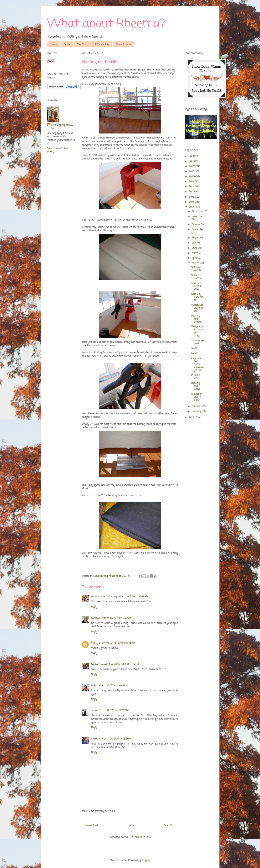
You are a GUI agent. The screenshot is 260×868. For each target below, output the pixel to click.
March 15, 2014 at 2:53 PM (124, 664)
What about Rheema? (106, 24)
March (196, 263)
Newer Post (91, 826)
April (195, 258)
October (196, 225)
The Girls (82, 44)
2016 (192, 197)
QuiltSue (96, 618)
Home (54, 44)
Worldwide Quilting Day (197, 308)
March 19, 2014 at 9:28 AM (114, 711)
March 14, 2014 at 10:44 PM (133, 597)
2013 (192, 418)
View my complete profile (58, 150)
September (198, 230)
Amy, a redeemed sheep (104, 597)
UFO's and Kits (101, 44)
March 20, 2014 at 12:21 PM (117, 739)
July (194, 243)
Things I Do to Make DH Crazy (197, 331)
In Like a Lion (196, 377)
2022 (192, 167)
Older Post (170, 826)
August (196, 238)
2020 (192, 177)
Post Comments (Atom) (138, 837)
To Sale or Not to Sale (196, 397)
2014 (192, 207)
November (197, 217)
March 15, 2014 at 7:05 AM (116, 618)
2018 (192, 187)
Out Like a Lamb (197, 269)
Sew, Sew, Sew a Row (196, 286)
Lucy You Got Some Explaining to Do (197, 364)
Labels (195, 353)
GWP (194, 349)
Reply (94, 607)
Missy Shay (98, 643)
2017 (192, 192)
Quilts (67, 44)
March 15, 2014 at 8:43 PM (113, 686)
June (195, 248)
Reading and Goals (196, 386)
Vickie (94, 711)
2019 (192, 182)
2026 (192, 156)
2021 (192, 172)
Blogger (146, 860)
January (197, 411)
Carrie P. (96, 739)
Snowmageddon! (197, 342)
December (198, 211)
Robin (94, 686)
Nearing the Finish (196, 319)
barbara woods (100, 664)
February (197, 406)
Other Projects (123, 44)
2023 (192, 161)
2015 (192, 202)
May (195, 253)
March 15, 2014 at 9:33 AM (121, 643)
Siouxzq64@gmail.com (62, 127)
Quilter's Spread (196, 277)
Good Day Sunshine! (197, 297)
